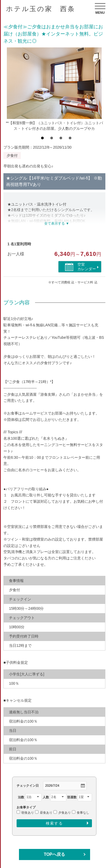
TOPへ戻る (54, 854)
